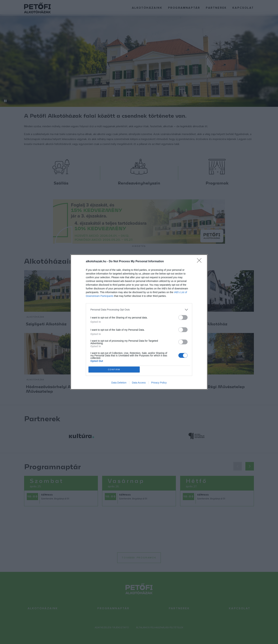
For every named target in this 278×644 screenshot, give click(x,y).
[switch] (183, 317)
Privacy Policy (159, 383)
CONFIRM (115, 369)
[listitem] (139, 309)
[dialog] (139, 322)
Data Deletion (119, 383)
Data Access (139, 383)
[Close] (200, 261)
